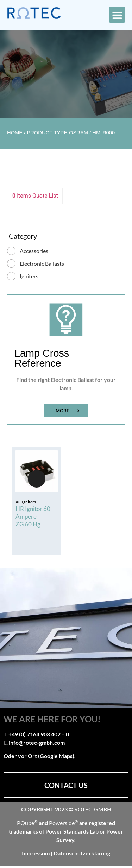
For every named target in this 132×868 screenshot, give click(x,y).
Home (15, 133)
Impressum (36, 853)
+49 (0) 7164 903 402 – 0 (39, 734)
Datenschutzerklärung (82, 853)
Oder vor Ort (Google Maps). (40, 756)
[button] (117, 15)
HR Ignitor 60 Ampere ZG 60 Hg (33, 516)
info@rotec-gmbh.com (37, 743)
